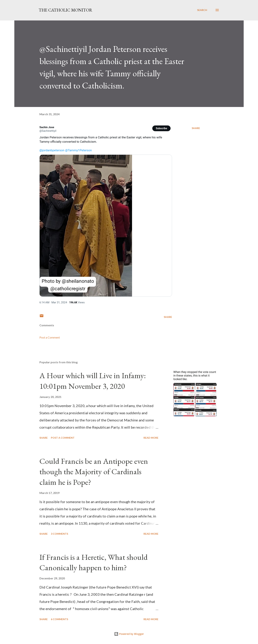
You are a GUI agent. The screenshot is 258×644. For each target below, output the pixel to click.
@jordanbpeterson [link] (52, 150)
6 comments (59, 619)
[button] (161, 128)
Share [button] (196, 128)
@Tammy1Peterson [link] (78, 150)
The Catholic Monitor (65, 10)
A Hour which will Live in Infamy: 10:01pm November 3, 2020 (93, 381)
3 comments (59, 534)
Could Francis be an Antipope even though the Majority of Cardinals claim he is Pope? (94, 472)
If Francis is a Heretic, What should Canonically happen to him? (94, 562)
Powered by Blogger (129, 634)
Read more (151, 438)
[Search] (202, 10)
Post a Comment (50, 337)
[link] (47, 127)
